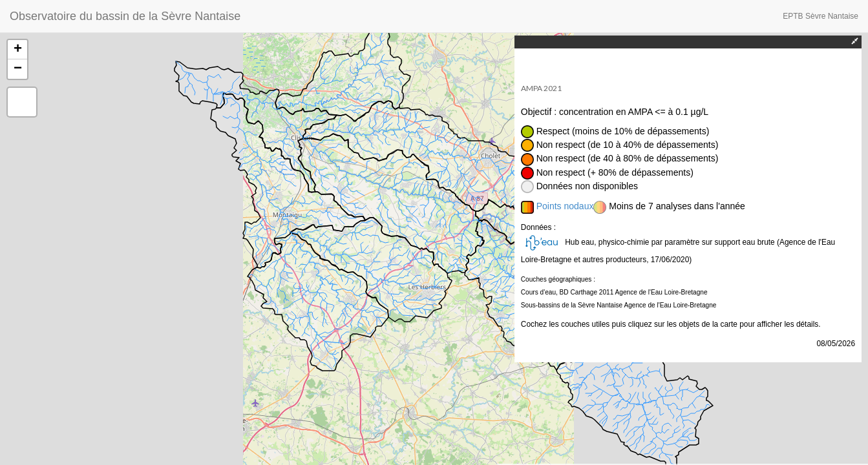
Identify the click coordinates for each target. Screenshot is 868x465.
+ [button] (18, 50)
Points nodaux (565, 206)
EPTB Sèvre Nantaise (820, 16)
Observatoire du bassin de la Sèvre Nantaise (125, 16)
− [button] (18, 69)
